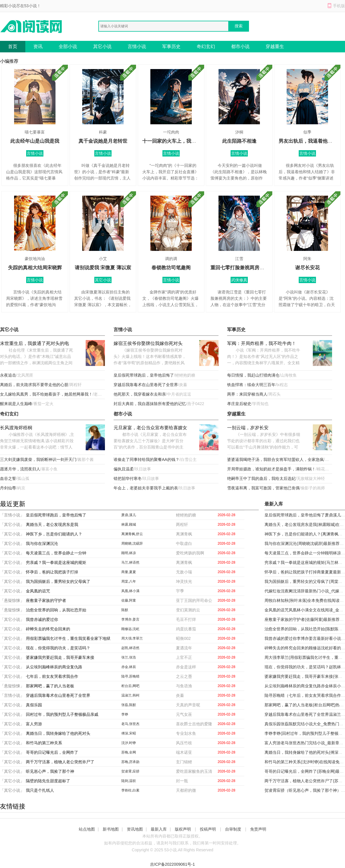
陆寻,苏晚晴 (130, 676)
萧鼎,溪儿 (129, 515)
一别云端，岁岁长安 (248, 428)
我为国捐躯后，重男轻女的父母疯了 (58, 581)
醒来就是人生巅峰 (16, 404)
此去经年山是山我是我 (35, 141)
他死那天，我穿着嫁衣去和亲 (140, 394)
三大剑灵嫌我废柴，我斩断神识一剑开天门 (38, 459)
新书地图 (111, 829)
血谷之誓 (8, 478)
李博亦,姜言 (130, 619)
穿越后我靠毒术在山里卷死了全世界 (146, 385)
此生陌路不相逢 (239, 141)
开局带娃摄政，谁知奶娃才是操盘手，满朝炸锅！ (271, 469)
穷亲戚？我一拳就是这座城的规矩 (56, 562)
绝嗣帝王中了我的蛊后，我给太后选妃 (261, 478)
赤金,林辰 (129, 667)
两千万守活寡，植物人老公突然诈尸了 (60, 762)
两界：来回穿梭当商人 (247, 394)
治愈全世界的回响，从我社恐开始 (56, 610)
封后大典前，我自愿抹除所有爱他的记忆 (150, 404)
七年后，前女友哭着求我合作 (52, 676)
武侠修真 (239, 280)
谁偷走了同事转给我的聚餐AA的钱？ (146, 459)
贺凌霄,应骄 (130, 771)
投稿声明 (208, 829)
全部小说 (68, 46)
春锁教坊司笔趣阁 (171, 268)
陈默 (125, 610)
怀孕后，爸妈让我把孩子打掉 (52, 572)
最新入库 (159, 829)
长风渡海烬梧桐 (16, 428)
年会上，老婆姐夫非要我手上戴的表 (146, 488)
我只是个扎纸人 (40, 790)
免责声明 (258, 829)
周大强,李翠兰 (132, 638)
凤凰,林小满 (130, 591)
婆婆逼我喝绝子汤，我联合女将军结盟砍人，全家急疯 (275, 459)
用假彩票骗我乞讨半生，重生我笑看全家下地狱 (68, 638)
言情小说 (137, 46)
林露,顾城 (129, 524)
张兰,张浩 (129, 657)
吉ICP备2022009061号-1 (172, 864)
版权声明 (183, 829)
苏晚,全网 (129, 752)
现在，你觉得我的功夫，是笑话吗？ (58, 648)
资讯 (38, 46)
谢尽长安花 (307, 268)
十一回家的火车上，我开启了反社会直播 (186, 141)
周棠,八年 (129, 581)
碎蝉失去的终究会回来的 (48, 629)
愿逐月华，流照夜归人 (20, 469)
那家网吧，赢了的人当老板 (50, 686)
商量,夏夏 (129, 572)
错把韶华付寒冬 (128, 478)
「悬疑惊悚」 (12, 600)
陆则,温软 (129, 781)
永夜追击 (8, 375)
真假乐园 (34, 705)
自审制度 (233, 829)
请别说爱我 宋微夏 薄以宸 (103, 268)
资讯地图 (135, 829)
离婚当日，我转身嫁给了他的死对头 (58, 733)
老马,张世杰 (130, 724)
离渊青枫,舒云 (132, 534)
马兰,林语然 (130, 562)
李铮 (125, 714)
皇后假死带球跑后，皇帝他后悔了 (144, 375)
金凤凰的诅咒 (38, 591)
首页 (13, 46)
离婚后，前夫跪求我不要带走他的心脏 (34, 385)
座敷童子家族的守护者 (46, 600)
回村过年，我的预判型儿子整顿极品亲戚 (62, 714)
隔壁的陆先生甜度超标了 (48, 781)
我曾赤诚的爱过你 (42, 619)
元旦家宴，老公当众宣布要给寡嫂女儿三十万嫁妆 (150, 428)
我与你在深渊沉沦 (42, 543)
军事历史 (171, 46)
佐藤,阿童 (129, 600)
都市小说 (240, 46)
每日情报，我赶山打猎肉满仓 (253, 375)
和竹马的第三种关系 (44, 743)
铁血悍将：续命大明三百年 (251, 385)
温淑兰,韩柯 (130, 695)
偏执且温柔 (124, 469)
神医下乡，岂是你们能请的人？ (54, 534)
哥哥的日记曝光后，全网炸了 (52, 752)
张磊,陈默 (129, 705)
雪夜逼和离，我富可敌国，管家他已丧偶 (263, 488)
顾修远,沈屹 (130, 629)
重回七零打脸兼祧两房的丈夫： (245, 268)
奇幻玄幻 (206, 46)
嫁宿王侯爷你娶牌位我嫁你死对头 (148, 343)
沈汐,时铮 (129, 743)
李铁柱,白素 (130, 790)
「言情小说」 (12, 515)
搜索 (239, 26)
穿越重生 (275, 46)
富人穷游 (34, 724)
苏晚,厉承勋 (130, 762)
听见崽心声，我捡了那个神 (50, 771)
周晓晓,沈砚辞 (132, 543)
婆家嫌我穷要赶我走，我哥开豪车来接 (60, 657)
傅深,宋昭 (129, 733)
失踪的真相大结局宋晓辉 (35, 268)
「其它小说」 (12, 524)
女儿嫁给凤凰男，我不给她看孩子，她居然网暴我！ (46, 394)
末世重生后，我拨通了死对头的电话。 (34, 344)
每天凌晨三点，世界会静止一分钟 (56, 553)
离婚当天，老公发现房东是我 (52, 524)
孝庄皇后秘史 (239, 404)
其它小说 (102, 46)
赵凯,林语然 (130, 648)
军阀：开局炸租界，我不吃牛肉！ (262, 343)
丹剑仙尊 (8, 488)
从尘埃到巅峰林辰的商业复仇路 (54, 667)
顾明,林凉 (129, 553)
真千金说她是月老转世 (103, 141)
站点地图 (87, 829)
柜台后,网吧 (130, 686)
